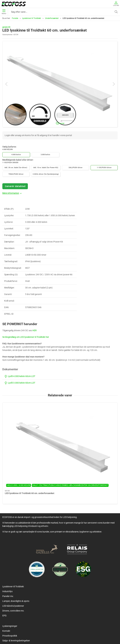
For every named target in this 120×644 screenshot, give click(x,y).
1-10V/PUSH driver (104, 168)
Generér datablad (15, 186)
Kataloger (7, 609)
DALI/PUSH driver (76, 168)
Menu (4, 12)
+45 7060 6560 (105, 630)
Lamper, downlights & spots (16, 560)
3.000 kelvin (45, 155)
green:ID (6, 27)
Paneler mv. (8, 555)
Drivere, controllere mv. (13, 570)
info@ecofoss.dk (60, 634)
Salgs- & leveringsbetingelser (16, 599)
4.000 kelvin (16, 155)
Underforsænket (52, 18)
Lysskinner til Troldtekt (32, 18)
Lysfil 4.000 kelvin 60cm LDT (20, 376)
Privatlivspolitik (10, 595)
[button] (60, 84)
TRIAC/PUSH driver (16, 174)
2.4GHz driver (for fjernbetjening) (46, 174)
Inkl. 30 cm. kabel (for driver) (16, 168)
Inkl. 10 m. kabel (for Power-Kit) (46, 168)
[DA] (14, 4)
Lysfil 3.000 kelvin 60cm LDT (20, 383)
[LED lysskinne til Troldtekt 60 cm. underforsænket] (21, 417)
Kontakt (6, 590)
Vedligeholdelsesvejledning (15, 604)
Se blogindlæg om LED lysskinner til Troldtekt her (26, 337)
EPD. (5, 574)
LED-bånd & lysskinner (13, 565)
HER (34, 330)
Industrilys (7, 550)
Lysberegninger (10, 585)
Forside (15, 18)
